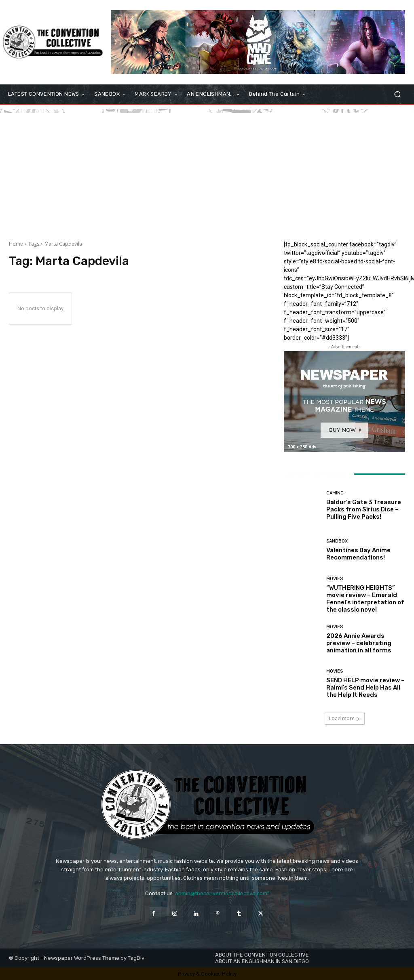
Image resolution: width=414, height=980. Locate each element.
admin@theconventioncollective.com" (222, 893)
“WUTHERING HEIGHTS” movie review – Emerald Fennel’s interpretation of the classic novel (365, 599)
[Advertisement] (207, 170)
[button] (397, 94)
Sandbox (337, 541)
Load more (345, 718)
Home (16, 244)
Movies (335, 579)
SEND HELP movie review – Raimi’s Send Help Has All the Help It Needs (365, 688)
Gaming (335, 493)
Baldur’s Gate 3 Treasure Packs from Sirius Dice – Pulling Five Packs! (364, 509)
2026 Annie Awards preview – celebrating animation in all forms (359, 643)
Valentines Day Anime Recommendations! (358, 554)
